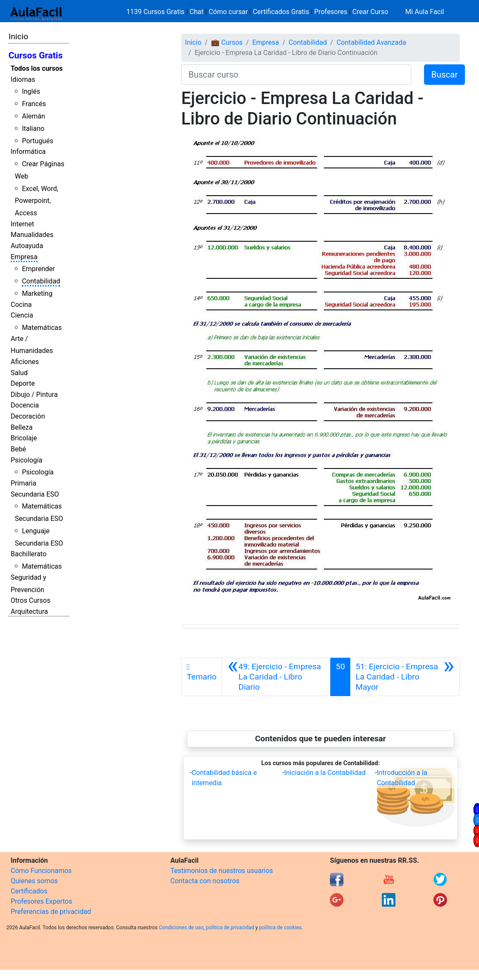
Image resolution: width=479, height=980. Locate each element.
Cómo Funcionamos (41, 871)
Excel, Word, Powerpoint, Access (37, 201)
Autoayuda (27, 246)
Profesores (331, 12)
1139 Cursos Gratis (156, 12)
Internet (22, 224)
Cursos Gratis (36, 55)
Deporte (23, 383)
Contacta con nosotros (205, 881)
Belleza (22, 427)
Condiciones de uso (181, 928)
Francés (34, 104)
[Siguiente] (405, 677)
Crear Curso (370, 12)
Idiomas (23, 79)
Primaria (23, 483)
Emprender (38, 269)
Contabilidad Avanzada (371, 42)
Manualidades (32, 235)
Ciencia (22, 315)
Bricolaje (24, 438)
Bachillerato (29, 554)
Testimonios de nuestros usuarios (222, 871)
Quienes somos (34, 881)
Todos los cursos (37, 68)
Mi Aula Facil (425, 12)
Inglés (31, 91)
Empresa (24, 257)
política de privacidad (230, 928)
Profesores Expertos (41, 901)
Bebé (18, 449)
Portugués (38, 141)
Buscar (444, 75)
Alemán (33, 116)
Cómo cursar (228, 12)
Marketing (37, 293)
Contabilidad (41, 281)
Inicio (18, 36)
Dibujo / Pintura (34, 395)
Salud (19, 373)
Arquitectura (29, 611)
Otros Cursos (30, 600)
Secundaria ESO (35, 494)
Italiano (33, 129)
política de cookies (280, 928)
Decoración (28, 416)
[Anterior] (276, 677)
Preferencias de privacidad (51, 912)
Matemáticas (42, 328)
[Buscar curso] (296, 75)
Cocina (21, 305)
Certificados (29, 891)
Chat (197, 12)
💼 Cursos (227, 42)
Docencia (25, 405)
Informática (28, 152)
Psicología (26, 460)
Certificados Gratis (281, 12)
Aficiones (25, 362)
